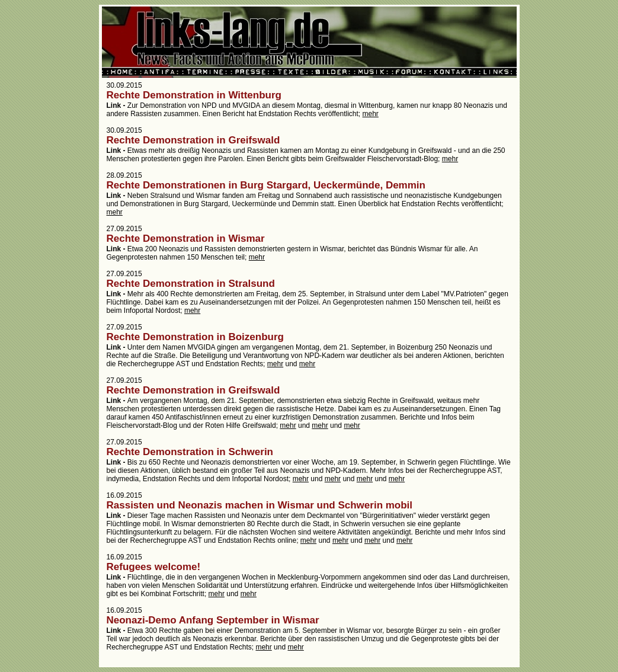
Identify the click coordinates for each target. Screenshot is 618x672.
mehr (371, 114)
